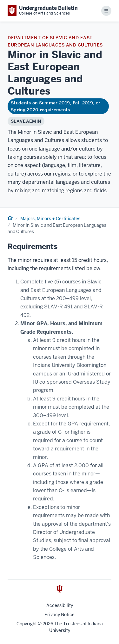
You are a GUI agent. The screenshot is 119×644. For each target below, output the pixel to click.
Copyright (27, 624)
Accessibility (60, 605)
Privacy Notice (60, 615)
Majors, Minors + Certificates (50, 219)
